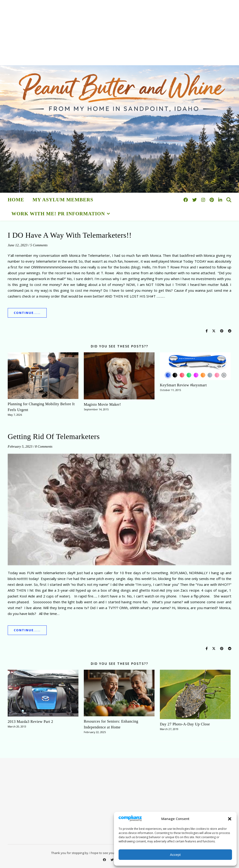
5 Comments (39, 245)
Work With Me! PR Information (58, 214)
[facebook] (186, 200)
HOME (16, 200)
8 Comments (44, 446)
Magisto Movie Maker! (102, 404)
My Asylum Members (63, 200)
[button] (230, 819)
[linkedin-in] (220, 200)
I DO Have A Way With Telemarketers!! (70, 235)
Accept (175, 855)
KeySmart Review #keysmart (183, 385)
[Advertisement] (119, 33)
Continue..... (27, 313)
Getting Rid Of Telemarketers (54, 436)
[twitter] (195, 200)
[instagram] (204, 200)
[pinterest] (212, 200)
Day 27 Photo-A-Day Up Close (185, 724)
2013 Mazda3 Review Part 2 (30, 722)
